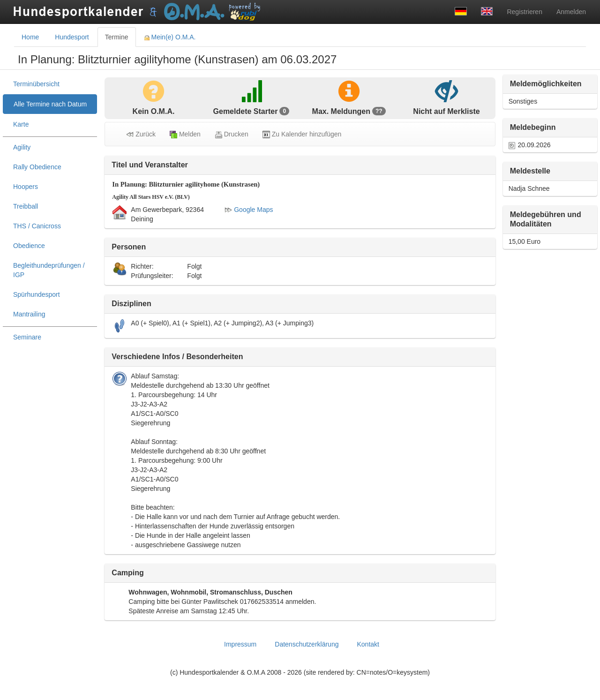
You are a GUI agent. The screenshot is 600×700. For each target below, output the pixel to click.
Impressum (240, 644)
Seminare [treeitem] (27, 337)
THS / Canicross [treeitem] (37, 226)
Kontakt (368, 644)
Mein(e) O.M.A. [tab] (170, 37)
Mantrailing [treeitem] (29, 314)
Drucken (232, 134)
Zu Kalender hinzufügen (302, 134)
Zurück (141, 134)
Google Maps (249, 210)
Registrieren (524, 12)
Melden (185, 134)
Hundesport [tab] (72, 37)
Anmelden (571, 12)
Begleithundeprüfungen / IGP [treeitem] (49, 270)
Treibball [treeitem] (26, 206)
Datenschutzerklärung (307, 644)
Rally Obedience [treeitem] (37, 167)
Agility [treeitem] (22, 147)
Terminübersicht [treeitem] (36, 84)
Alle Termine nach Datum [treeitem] (50, 104)
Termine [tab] (117, 37)
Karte (21, 124)
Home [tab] (30, 37)
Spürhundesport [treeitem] (37, 294)
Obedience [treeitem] (29, 246)
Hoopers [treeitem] (26, 187)
